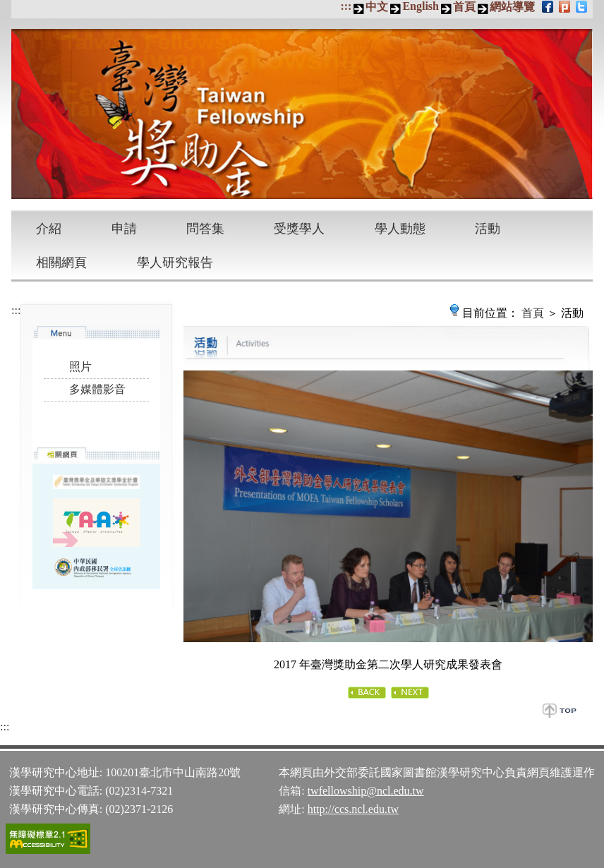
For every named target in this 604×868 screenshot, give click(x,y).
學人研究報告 (175, 263)
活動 (488, 229)
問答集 (205, 229)
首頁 (464, 7)
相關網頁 (61, 263)
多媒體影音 (97, 389)
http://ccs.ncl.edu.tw (353, 809)
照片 (80, 367)
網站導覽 (512, 7)
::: (346, 6)
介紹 (49, 229)
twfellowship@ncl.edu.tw (366, 791)
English (421, 6)
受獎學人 (299, 229)
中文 (377, 7)
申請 (124, 229)
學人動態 (400, 229)
